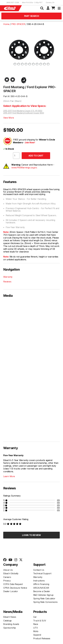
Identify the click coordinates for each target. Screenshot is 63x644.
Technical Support (42, 573)
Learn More (9, 476)
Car (35, 617)
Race (36, 624)
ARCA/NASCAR (41, 588)
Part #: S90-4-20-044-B (15, 96)
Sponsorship (10, 628)
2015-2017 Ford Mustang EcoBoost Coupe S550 (24, 113)
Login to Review (32, 535)
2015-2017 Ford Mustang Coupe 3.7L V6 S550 (23, 111)
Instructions (39, 581)
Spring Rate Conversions (45, 602)
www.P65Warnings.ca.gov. (24, 168)
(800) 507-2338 (13, 3)
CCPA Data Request (13, 584)
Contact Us (39, 570)
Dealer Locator (11, 591)
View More (9, 118)
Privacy (7, 581)
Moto (36, 631)
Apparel (37, 635)
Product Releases (42, 638)
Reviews (7, 282)
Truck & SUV (40, 621)
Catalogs (7, 621)
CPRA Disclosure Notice (15, 588)
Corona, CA (50, 3)
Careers (7, 577)
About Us (8, 570)
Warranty (8, 277)
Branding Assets (11, 624)
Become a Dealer (42, 591)
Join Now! (30, 142)
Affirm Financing (41, 584)
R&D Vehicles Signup (43, 595)
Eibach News (10, 617)
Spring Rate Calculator (44, 598)
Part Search (32, 16)
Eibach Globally (11, 573)
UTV (35, 628)
